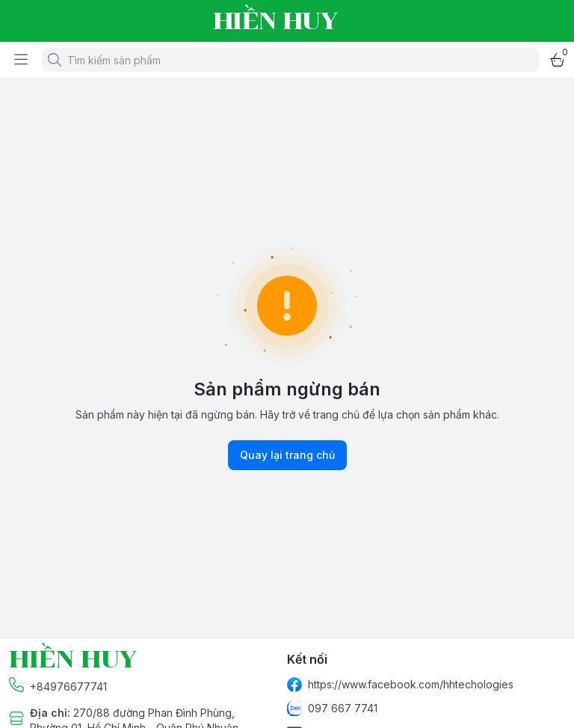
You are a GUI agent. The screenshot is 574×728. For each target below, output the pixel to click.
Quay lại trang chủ (287, 455)
